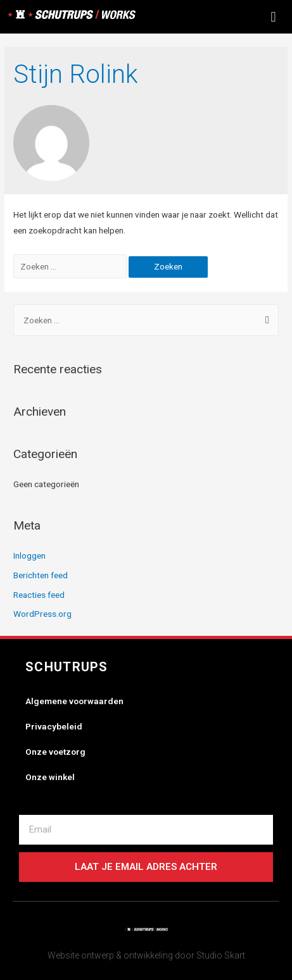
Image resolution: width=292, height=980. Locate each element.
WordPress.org (42, 614)
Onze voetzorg (55, 752)
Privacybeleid (54, 726)
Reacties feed (39, 595)
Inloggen (29, 555)
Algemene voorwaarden (74, 701)
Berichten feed (41, 575)
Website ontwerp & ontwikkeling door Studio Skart (146, 955)
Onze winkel (50, 777)
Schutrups (67, 667)
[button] (273, 17)
